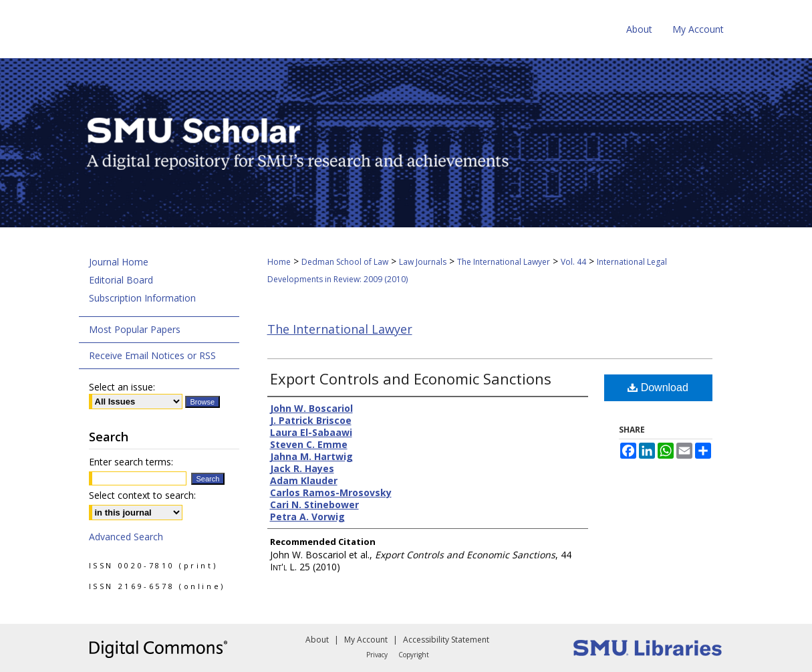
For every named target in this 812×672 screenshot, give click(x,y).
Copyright (414, 655)
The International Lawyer (504, 262)
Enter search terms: (131, 462)
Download (658, 387)
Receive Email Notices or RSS (152, 355)
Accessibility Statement (446, 640)
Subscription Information (142, 298)
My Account (366, 640)
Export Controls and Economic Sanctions (411, 378)
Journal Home (119, 262)
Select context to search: (142, 495)
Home (279, 262)
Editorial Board (121, 280)
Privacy (377, 655)
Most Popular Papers (135, 329)
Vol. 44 (573, 262)
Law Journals (423, 262)
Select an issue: (122, 387)
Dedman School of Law (345, 262)
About (317, 640)
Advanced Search (126, 537)
